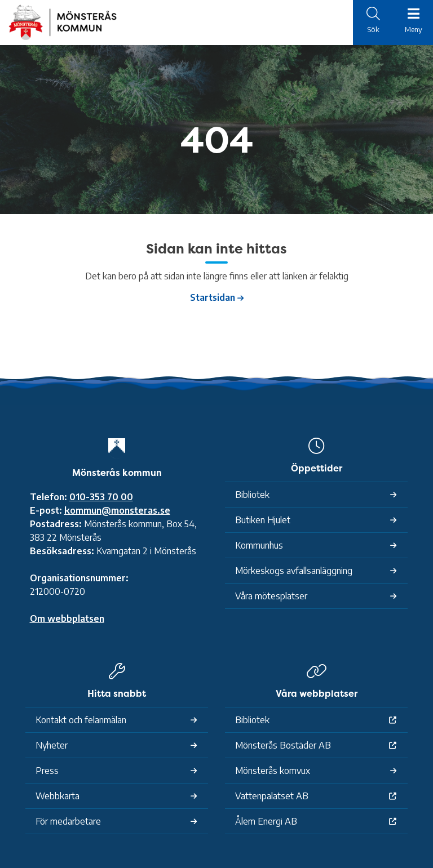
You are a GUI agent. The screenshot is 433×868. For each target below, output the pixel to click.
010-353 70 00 (101, 497)
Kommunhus (259, 545)
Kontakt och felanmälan (81, 720)
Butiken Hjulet (263, 520)
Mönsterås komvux (273, 771)
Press (47, 771)
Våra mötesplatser (271, 596)
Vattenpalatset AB (272, 796)
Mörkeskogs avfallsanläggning (294, 571)
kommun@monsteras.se (117, 510)
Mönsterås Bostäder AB (283, 745)
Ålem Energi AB (266, 821)
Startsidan (213, 297)
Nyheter (52, 745)
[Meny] (413, 21)
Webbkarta (58, 796)
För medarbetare (68, 821)
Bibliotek (252, 495)
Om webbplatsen (67, 618)
